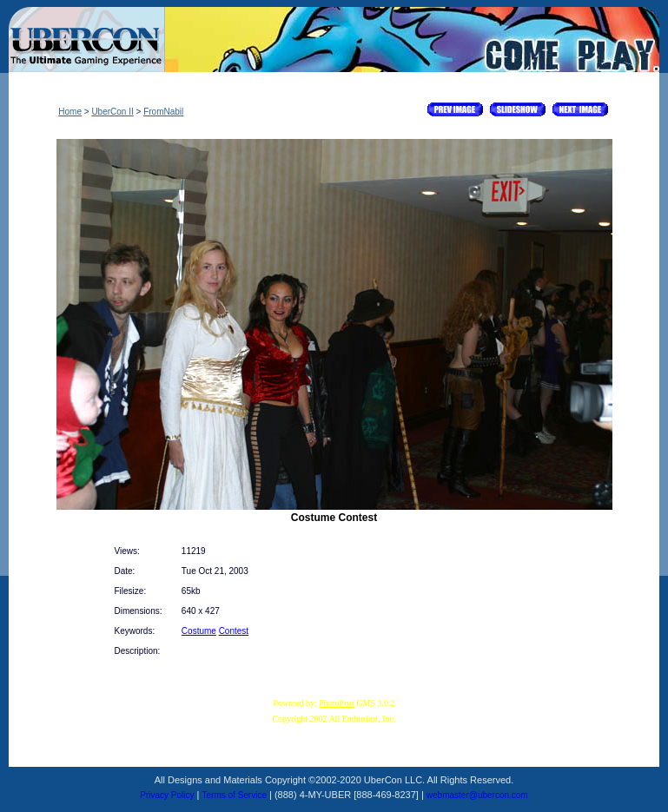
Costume (199, 631)
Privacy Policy (167, 795)
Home (70, 112)
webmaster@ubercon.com (477, 795)
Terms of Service (235, 795)
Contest (234, 631)
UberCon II (112, 112)
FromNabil (163, 112)
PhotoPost (337, 703)
